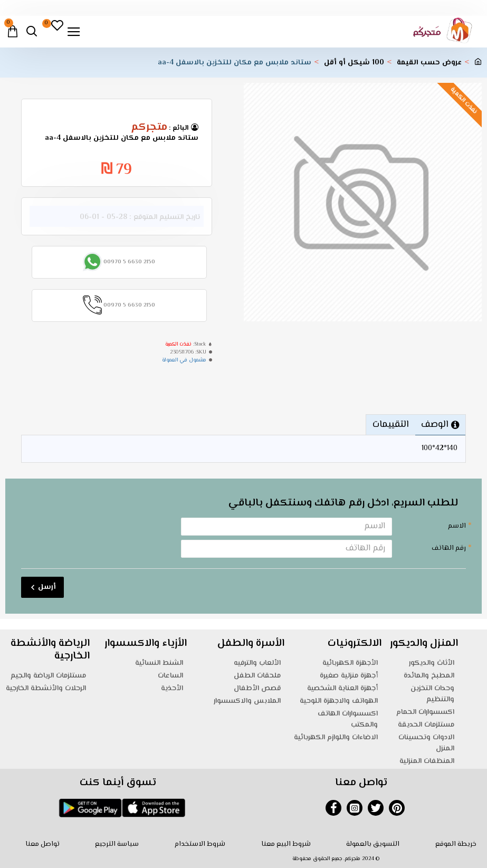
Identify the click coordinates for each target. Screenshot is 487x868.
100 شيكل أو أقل (354, 63)
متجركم (149, 128)
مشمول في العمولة (184, 360)
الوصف (435, 425)
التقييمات (390, 425)
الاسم (457, 526)
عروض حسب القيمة (429, 63)
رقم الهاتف (449, 548)
